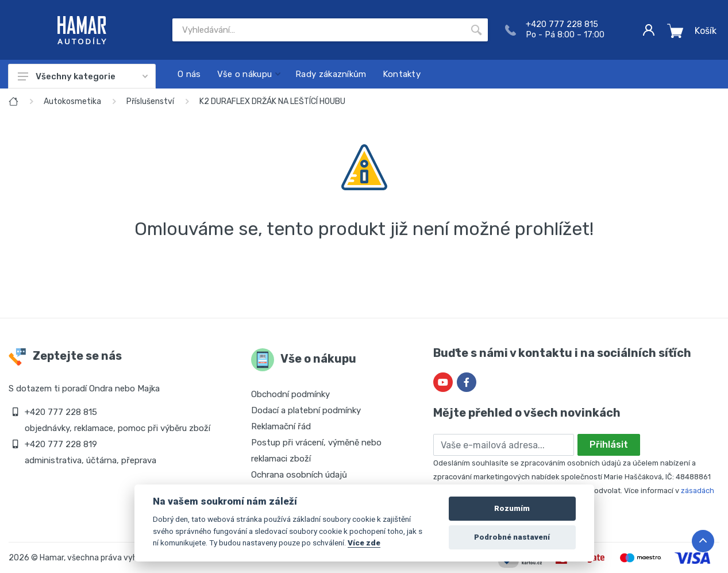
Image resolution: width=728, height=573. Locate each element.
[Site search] (319, 30)
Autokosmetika (72, 101)
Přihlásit (609, 445)
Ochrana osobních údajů (299, 475)
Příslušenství (150, 101)
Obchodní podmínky (290, 394)
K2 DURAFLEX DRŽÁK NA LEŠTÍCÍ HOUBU (272, 101)
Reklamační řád (281, 426)
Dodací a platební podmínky (306, 410)
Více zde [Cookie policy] (364, 543)
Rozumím (512, 508)
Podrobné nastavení (512, 537)
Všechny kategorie (83, 76)
